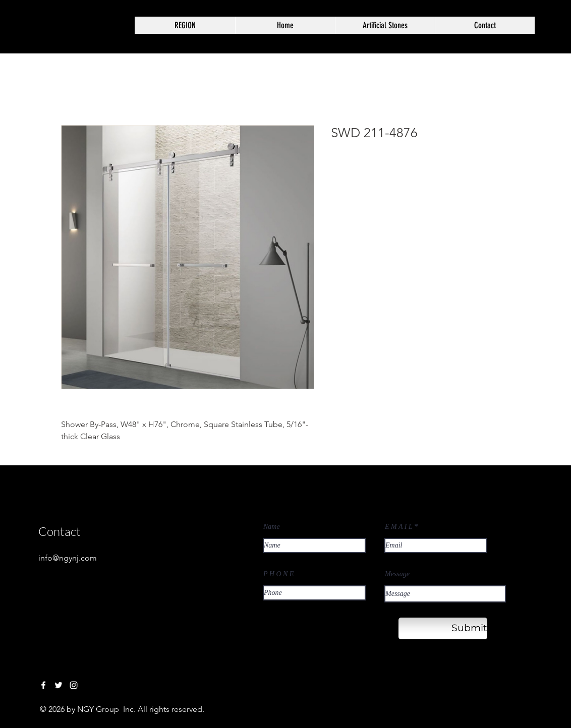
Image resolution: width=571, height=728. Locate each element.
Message (397, 574)
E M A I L (398, 527)
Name (272, 527)
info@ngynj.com (68, 558)
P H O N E (278, 574)
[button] (385, 25)
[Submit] (443, 628)
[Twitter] (59, 685)
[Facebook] (43, 685)
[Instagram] (74, 685)
